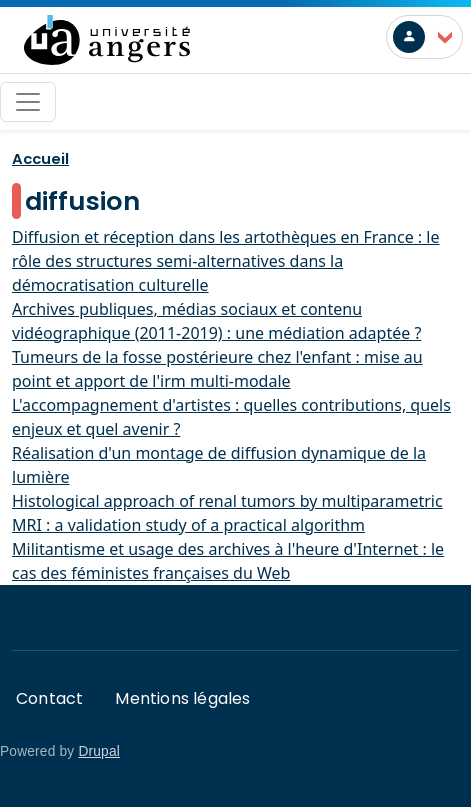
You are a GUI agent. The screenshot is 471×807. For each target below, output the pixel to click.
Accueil (40, 158)
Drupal (99, 751)
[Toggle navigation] (28, 102)
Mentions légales (182, 698)
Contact (49, 698)
